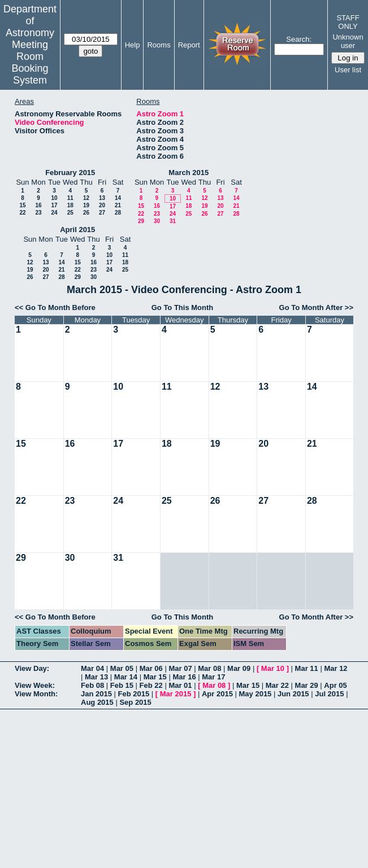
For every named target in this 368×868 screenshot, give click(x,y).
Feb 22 (151, 685)
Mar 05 (122, 668)
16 (38, 205)
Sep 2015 (135, 702)
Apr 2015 (217, 694)
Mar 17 (213, 677)
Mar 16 (184, 677)
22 (22, 213)
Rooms (159, 45)
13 (102, 198)
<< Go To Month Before (55, 307)
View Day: (32, 668)
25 (70, 213)
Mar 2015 (176, 694)
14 (118, 198)
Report (189, 45)
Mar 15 (155, 677)
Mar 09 (239, 668)
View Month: (36, 694)
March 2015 (189, 173)
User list (348, 70)
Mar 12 (335, 668)
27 (102, 213)
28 (118, 213)
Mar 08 (209, 668)
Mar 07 (180, 668)
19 (86, 205)
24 (54, 213)
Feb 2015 (134, 694)
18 (70, 205)
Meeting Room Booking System (30, 62)
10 (54, 198)
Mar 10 (273, 668)
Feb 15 (122, 685)
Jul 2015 (329, 694)
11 (70, 198)
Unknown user (348, 41)
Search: (299, 39)
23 (38, 213)
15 (22, 205)
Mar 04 (92, 668)
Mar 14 (126, 677)
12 (86, 198)
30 (157, 221)
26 (86, 213)
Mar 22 (277, 685)
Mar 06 (151, 668)
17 (54, 205)
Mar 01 (180, 685)
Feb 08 (92, 685)
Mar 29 (307, 685)
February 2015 (70, 173)
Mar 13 (96, 677)
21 (118, 205)
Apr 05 (335, 685)
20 (102, 205)
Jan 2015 (96, 694)
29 (141, 221)
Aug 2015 (97, 702)
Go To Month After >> (316, 307)
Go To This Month (183, 307)
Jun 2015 (293, 694)
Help (133, 45)
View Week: (35, 685)
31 (173, 221)
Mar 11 (307, 668)
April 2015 (77, 230)
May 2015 (256, 694)
